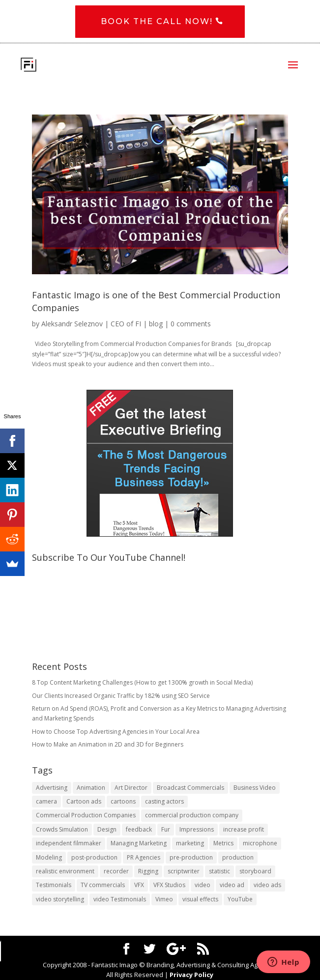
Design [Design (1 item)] (107, 829)
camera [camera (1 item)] (46, 802)
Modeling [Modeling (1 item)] (49, 857)
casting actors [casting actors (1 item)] (164, 802)
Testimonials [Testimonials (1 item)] (54, 885)
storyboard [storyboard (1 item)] (255, 872)
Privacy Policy (191, 975)
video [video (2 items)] (203, 885)
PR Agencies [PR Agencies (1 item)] (144, 857)
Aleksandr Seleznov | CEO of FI (91, 324)
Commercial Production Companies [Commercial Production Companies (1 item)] (86, 816)
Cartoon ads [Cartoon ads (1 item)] (84, 802)
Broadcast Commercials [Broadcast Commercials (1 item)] (190, 788)
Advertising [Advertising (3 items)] (52, 788)
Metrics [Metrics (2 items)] (223, 844)
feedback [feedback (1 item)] (139, 829)
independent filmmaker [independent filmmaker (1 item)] (69, 844)
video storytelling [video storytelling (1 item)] (60, 899)
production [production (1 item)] (238, 857)
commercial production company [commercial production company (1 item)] (192, 816)
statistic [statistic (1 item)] (219, 872)
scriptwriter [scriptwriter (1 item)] (184, 872)
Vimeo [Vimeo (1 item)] (164, 899)
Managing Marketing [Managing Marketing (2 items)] (139, 844)
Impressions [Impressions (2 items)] (197, 829)
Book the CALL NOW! (157, 22)
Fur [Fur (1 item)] (166, 829)
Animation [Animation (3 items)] (91, 788)
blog (156, 324)
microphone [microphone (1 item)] (260, 844)
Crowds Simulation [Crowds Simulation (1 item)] (62, 829)
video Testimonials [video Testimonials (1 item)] (120, 899)
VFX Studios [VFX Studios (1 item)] (169, 885)
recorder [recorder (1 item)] (116, 872)
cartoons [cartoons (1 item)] (123, 802)
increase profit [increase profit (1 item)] (244, 829)
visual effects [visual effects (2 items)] (200, 899)
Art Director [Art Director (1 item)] (131, 788)
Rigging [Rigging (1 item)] (148, 872)
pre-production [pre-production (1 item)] (191, 857)
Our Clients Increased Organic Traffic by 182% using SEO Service (121, 696)
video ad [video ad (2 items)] (232, 885)
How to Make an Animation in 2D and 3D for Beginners (108, 745)
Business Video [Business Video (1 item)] (255, 788)
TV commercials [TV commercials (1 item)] (103, 885)
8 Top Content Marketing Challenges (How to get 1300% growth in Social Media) (142, 683)
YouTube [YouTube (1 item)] (240, 899)
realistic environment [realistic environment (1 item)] (65, 872)
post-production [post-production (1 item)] (94, 857)
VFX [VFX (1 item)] (139, 885)
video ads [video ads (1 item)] (267, 885)
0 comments (191, 324)
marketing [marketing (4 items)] (190, 844)
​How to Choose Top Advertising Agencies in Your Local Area (116, 732)
